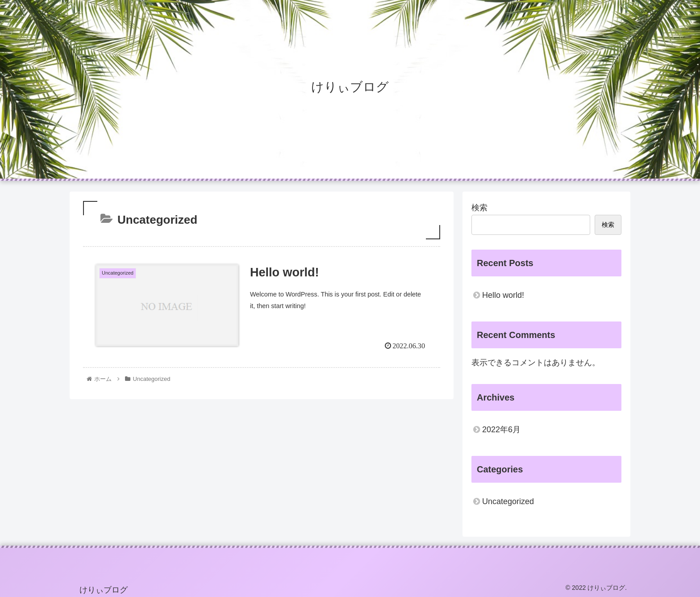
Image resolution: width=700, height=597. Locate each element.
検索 (479, 208)
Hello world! (503, 295)
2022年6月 (501, 430)
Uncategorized (508, 501)
